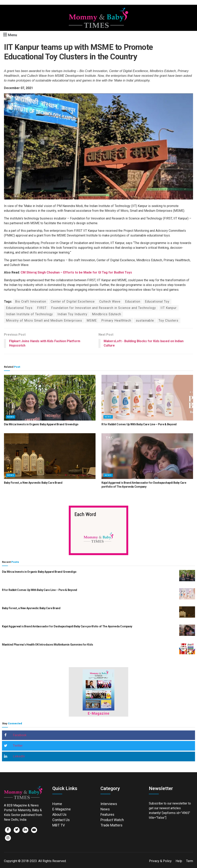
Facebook (15, 735)
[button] (10, 35)
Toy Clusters (168, 321)
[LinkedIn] (25, 830)
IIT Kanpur (169, 308)
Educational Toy (157, 302)
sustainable (145, 321)
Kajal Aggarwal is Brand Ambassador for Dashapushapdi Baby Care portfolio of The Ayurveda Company (67, 626)
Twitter (13, 746)
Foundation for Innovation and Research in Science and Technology (104, 308)
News (11, 417)
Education (133, 302)
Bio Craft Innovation (31, 302)
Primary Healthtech (116, 321)
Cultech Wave (110, 302)
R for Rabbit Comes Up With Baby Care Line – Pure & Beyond (139, 424)
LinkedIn (14, 757)
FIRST (42, 308)
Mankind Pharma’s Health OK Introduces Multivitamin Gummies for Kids (47, 645)
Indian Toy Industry (72, 314)
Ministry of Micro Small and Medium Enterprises (44, 321)
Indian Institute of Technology (29, 314)
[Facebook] (8, 830)
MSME (92, 321)
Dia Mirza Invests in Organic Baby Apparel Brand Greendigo (41, 424)
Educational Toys (19, 308)
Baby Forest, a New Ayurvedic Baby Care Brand (33, 483)
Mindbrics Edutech (107, 314)
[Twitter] (17, 830)
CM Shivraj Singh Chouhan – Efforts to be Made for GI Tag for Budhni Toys (76, 272)
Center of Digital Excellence (73, 302)
